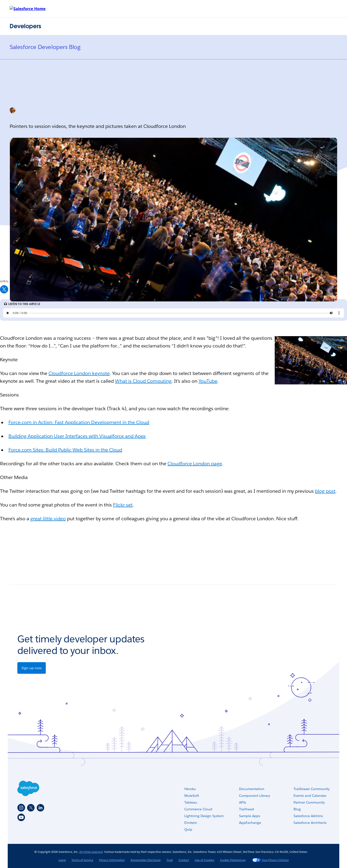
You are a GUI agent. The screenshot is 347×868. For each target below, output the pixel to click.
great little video (48, 519)
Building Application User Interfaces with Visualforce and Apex (77, 436)
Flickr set (123, 505)
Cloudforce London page (195, 464)
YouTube (208, 381)
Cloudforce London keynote (79, 373)
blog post (325, 491)
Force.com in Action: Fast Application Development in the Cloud (79, 422)
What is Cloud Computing (143, 381)
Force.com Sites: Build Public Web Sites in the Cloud (65, 450)
